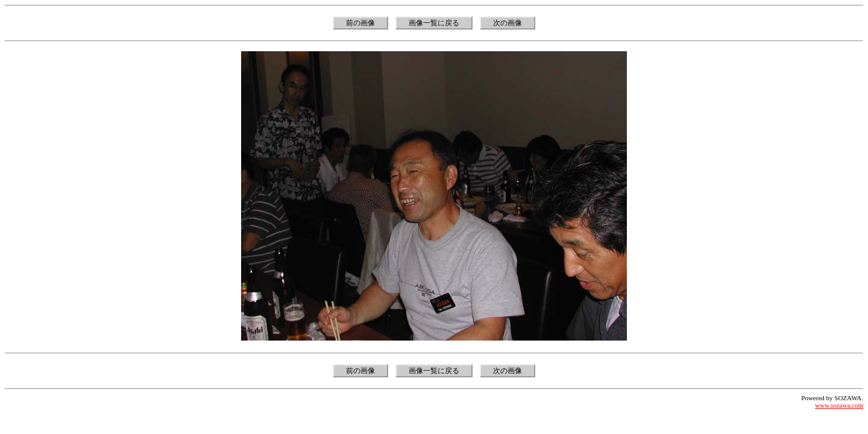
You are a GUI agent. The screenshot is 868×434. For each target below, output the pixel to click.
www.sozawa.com (839, 405)
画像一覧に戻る (434, 23)
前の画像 (360, 23)
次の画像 (508, 23)
